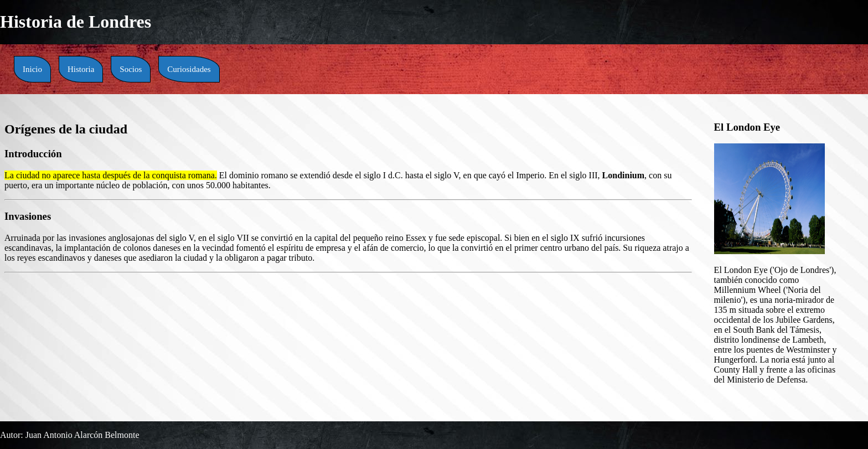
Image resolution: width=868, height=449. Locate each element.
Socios (131, 69)
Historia (81, 69)
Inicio (32, 69)
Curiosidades (189, 69)
